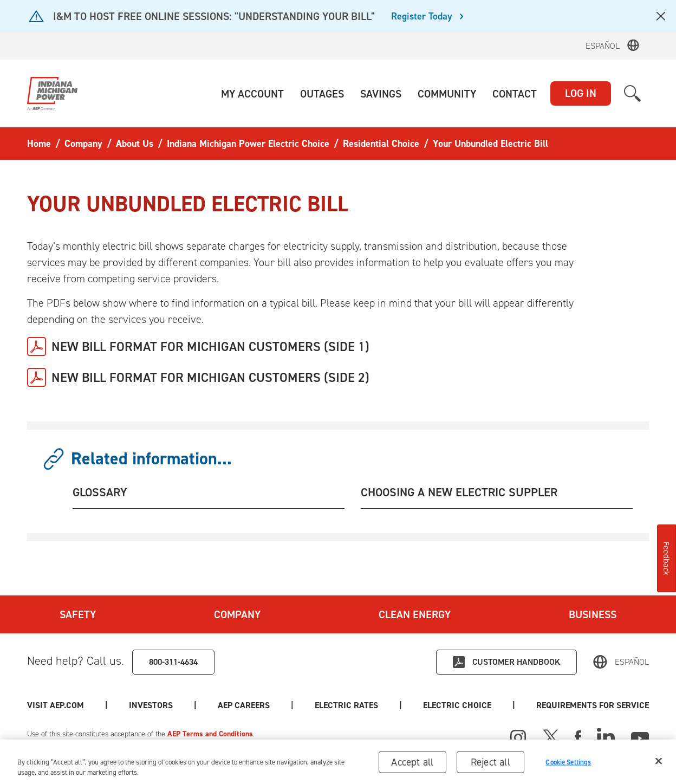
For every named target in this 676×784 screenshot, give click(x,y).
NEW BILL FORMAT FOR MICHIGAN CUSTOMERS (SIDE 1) (210, 347)
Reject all (490, 765)
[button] (252, 94)
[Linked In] (606, 736)
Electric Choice (457, 705)
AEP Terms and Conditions (210, 734)
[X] (551, 736)
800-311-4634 (173, 662)
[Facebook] (578, 736)
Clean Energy (415, 614)
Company (237, 614)
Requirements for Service (593, 705)
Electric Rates (346, 705)
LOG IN (581, 93)
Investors (151, 705)
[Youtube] (640, 736)
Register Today (422, 17)
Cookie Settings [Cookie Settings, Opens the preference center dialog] (568, 765)
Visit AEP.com (56, 705)
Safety (78, 614)
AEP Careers (244, 705)
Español (603, 46)
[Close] (659, 764)
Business (593, 614)
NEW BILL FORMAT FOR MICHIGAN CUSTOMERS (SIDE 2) (210, 378)
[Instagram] (518, 738)
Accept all (412, 765)
